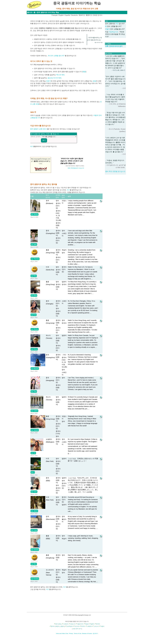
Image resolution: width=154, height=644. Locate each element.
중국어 (52, 626)
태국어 (82, 626)
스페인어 (65, 624)
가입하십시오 (113, 32)
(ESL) (60, 624)
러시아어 (76, 626)
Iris (33, 453)
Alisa (34, 295)
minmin (35, 549)
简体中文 (82, 15)
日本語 (95, 15)
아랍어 (102, 626)
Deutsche (74, 15)
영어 (56, 624)
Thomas (35, 259)
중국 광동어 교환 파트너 (39, 129)
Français (55, 15)
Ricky (34, 349)
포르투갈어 (69, 626)
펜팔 (84, 72)
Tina (34, 391)
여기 (32, 146)
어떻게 (108, 29)
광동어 (62, 626)
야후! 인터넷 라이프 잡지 (114, 46)
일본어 (92, 624)
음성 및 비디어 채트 (55, 78)
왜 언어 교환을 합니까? (56, 56)
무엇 (117, 24)
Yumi (34, 492)
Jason (34, 511)
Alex (34, 564)
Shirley (35, 329)
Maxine (35, 368)
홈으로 (30, 12)
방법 (94, 81)
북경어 (58, 626)
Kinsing (35, 579)
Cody (34, 530)
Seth (34, 244)
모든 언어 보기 (77, 629)
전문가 (49, 81)
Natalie (35, 430)
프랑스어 (72, 624)
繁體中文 (89, 15)
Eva (34, 315)
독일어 (86, 624)
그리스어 (96, 626)
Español (67, 15)
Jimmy (35, 214)
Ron (34, 276)
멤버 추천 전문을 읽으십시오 (115, 171)
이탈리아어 (79, 624)
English (61, 15)
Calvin (34, 411)
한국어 (100, 15)
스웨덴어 (89, 626)
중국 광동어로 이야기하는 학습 (48, 12)
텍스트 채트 (60, 75)
